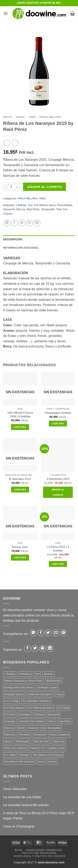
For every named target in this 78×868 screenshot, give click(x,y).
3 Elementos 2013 (58, 479)
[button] (6, 13)
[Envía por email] (29, 223)
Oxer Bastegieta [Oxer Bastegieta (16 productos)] (51, 728)
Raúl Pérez (33, 209)
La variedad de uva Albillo (22, 797)
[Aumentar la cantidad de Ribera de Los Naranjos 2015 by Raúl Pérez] (17, 187)
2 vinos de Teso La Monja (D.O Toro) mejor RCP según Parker (39, 816)
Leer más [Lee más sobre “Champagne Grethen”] (58, 424)
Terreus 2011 (20, 547)
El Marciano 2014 (20, 479)
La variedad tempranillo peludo (26, 805)
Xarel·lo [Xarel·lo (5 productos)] (52, 762)
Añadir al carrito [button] (58, 492)
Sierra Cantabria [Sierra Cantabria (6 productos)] (59, 735)
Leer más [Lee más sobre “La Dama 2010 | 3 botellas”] (58, 564)
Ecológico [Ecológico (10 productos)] (25, 714)
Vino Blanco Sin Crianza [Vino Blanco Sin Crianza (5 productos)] (19, 762)
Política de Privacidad (39, 853)
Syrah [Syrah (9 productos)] (8, 741)
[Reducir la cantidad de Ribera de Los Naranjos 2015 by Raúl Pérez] (6, 187)
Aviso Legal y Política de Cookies (40, 856)
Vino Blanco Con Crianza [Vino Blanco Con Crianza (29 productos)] (48, 755)
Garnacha (9, 209)
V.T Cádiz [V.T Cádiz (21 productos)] (10, 755)
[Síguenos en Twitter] (35, 649)
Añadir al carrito (45, 187)
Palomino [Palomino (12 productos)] (10, 735)
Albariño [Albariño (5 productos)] (48, 674)
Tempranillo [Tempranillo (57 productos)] (22, 741)
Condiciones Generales (44, 850)
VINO (32, 117)
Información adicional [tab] (21, 248)
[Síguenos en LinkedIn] (50, 649)
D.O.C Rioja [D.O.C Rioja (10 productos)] (11, 701)
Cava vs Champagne (19, 826)
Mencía (21, 209)
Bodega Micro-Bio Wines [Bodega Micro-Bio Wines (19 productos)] (19, 687)
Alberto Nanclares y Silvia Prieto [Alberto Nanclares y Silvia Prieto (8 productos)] (23, 681)
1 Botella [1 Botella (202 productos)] (10, 674)
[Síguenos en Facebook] (27, 649)
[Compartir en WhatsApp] (7, 223)
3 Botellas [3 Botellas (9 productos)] (25, 674)
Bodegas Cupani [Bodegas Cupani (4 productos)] (48, 687)
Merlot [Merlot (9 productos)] (21, 728)
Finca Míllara (65, 205)
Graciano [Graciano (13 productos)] (10, 721)
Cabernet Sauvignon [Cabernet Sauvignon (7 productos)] (40, 694)
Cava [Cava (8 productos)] (60, 694)
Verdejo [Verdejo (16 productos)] (24, 755)
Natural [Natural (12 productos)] (33, 728)
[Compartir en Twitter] (22, 223)
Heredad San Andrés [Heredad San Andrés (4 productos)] (32, 721)
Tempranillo (48, 209)
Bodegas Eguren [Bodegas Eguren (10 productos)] (14, 694)
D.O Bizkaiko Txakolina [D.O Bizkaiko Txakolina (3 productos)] (36, 701)
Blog (19, 850)
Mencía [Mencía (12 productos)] (9, 728)
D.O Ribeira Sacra (45, 205)
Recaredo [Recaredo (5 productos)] (40, 735)
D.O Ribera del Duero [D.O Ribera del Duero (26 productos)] (41, 708)
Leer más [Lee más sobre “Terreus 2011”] (20, 557)
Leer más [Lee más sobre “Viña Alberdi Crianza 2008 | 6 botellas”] (20, 427)
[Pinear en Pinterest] (37, 223)
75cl (30, 205)
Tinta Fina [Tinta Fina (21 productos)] (58, 741)
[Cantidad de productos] (11, 187)
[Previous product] (15, 143)
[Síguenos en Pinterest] (43, 649)
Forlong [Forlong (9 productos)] (39, 714)
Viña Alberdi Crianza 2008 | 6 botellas (20, 414)
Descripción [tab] (13, 239)
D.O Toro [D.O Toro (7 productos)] (10, 714)
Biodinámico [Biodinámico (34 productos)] (54, 681)
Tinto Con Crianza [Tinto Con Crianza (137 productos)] (15, 748)
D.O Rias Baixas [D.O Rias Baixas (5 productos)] (14, 708)
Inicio (7, 117)
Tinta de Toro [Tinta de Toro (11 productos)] (41, 741)
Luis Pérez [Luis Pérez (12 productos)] (65, 721)
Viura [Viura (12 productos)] (40, 762)
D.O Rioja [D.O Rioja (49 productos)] (63, 708)
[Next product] (7, 143)
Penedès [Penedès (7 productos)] (25, 735)
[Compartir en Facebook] (14, 223)
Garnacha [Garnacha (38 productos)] (53, 714)
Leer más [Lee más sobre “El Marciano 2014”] (20, 490)
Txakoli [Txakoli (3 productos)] (34, 748)
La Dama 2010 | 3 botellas (58, 549)
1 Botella (21, 205)
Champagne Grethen (58, 413)
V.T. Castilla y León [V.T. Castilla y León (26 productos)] (53, 748)
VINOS (20, 117)
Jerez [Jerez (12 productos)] (51, 721)
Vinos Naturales (15, 789)
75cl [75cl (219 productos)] (37, 674)
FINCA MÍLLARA (50, 117)
